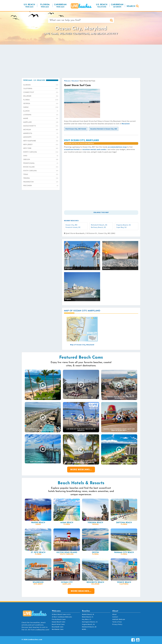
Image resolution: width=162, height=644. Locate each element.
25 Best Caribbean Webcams (62, 617)
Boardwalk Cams (58, 627)
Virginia (41, 178)
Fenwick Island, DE (73, 227)
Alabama (41, 85)
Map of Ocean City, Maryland (82, 345)
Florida (41, 100)
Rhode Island (41, 167)
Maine (41, 119)
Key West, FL (87, 619)
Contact (115, 617)
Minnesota (41, 134)
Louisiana (41, 115)
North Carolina (41, 152)
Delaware (41, 96)
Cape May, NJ (121, 227)
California (41, 89)
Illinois (41, 111)
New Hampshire (41, 141)
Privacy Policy (117, 624)
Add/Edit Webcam (119, 619)
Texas (41, 175)
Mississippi (41, 137)
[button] (76, 129)
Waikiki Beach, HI (88, 614)
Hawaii (41, 107)
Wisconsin (41, 186)
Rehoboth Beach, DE (99, 225)
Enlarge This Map (101, 212)
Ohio (41, 156)
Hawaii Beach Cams (59, 622)
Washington (41, 182)
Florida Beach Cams (59, 619)
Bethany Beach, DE (98, 227)
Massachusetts (41, 126)
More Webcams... (81, 469)
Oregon (41, 160)
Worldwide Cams (58, 629)
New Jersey (41, 145)
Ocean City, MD (71, 225)
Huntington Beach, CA (90, 622)
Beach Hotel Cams (58, 624)
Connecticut (41, 92)
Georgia (41, 104)
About (114, 614)
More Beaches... (81, 591)
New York (41, 148)
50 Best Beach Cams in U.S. (61, 614)
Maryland (41, 122)
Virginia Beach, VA (124, 225)
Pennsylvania (41, 163)
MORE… (85, 629)
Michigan (41, 130)
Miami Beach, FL (88, 617)
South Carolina (41, 171)
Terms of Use (117, 622)
